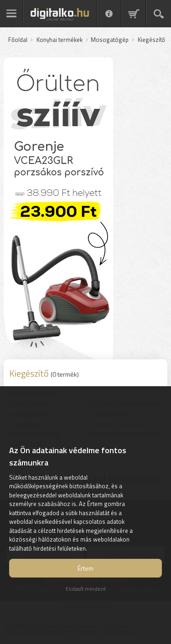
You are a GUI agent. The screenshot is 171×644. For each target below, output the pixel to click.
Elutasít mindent (86, 589)
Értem (85, 568)
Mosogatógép (110, 40)
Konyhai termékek (60, 40)
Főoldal (18, 40)
